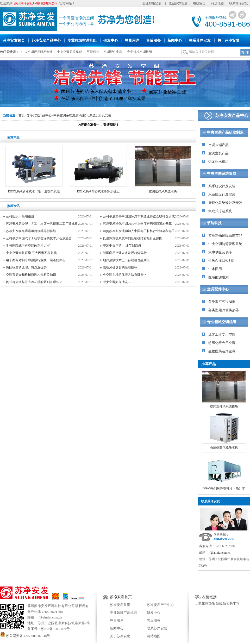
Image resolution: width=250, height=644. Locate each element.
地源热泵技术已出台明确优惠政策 (126, 260)
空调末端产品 (218, 145)
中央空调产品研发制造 (37, 52)
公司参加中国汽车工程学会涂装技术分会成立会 (39, 238)
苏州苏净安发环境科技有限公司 (51, 606)
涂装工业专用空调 (222, 334)
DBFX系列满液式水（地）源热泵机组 (34, 191)
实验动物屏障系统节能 (225, 236)
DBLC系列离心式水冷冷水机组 (98, 191)
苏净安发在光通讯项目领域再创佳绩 (31, 231)
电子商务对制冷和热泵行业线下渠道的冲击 (36, 260)
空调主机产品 (218, 153)
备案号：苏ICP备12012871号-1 (50, 629)
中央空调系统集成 (70, 52)
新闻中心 (117, 628)
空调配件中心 (113, 52)
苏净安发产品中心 (39, 115)
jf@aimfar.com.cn (220, 553)
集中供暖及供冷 (220, 252)
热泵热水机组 (218, 162)
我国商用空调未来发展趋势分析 (125, 253)
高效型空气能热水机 (224, 447)
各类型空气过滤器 (222, 302)
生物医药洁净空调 (222, 351)
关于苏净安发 (120, 636)
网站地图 (154, 636)
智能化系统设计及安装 (96, 115)
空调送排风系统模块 (163, 191)
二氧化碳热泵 (205, 603)
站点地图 (217, 3)
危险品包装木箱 (228, 603)
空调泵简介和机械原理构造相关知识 (31, 275)
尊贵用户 (117, 620)
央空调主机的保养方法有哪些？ (125, 275)
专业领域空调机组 (140, 52)
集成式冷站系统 (220, 211)
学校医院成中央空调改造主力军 (28, 246)
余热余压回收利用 (222, 261)
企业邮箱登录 (152, 3)
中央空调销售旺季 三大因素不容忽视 (31, 253)
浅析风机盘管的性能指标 (120, 267)
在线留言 (199, 3)
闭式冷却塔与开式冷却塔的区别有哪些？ (34, 282)
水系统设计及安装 (222, 194)
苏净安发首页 (121, 597)
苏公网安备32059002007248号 (25, 636)
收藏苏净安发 (178, 3)
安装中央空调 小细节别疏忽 (122, 246)
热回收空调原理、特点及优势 (26, 267)
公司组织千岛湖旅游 (20, 216)
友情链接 (209, 597)
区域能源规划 (218, 277)
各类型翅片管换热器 (224, 310)
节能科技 (93, 52)
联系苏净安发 (239, 3)
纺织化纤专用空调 (222, 343)
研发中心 (154, 613)
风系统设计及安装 (222, 186)
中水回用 (215, 269)
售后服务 (154, 620)
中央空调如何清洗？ (117, 282)
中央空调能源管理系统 (225, 244)
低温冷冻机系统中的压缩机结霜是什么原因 (133, 238)
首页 (22, 115)
